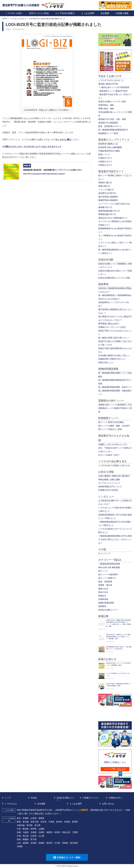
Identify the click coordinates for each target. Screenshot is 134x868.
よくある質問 (76, 804)
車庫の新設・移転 (106, 109)
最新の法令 (103, 589)
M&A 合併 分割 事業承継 (109, 567)
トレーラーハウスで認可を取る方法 (114, 204)
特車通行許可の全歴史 (108, 490)
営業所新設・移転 (106, 105)
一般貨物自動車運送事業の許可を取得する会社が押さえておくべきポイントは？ (115, 539)
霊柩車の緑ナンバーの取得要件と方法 (115, 405)
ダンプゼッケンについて (109, 483)
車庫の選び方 (104, 186)
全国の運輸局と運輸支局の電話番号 (114, 476)
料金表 (34, 798)
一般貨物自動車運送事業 (109, 564)
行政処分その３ (105, 165)
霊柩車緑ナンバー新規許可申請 (113, 91)
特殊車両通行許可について (110, 487)
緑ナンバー (103, 571)
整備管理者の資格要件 (108, 200)
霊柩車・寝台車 (105, 585)
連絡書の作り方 (105, 207)
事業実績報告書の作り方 (109, 211)
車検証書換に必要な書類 (109, 480)
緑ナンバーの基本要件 (108, 575)
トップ (8, 798)
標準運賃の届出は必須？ (109, 324)
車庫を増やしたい (106, 363)
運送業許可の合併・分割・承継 (112, 119)
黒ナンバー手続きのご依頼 (110, 429)
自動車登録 (103, 599)
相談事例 (102, 606)
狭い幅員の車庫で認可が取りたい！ (114, 338)
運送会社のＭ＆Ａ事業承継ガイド (113, 218)
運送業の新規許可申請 (108, 84)
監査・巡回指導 (105, 582)
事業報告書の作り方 (107, 214)
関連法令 (102, 596)
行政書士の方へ (115, 798)
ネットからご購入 (63, 140)
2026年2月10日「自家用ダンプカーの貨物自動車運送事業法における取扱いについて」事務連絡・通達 (118, 637)
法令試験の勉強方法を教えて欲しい (114, 355)
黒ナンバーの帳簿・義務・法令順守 (114, 426)
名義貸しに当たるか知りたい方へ (113, 444)
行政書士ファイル (91, 798)
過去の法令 (103, 592)
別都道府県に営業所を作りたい (112, 359)
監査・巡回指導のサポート (110, 126)
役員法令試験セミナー (108, 610)
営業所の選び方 (105, 183)
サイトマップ (104, 553)
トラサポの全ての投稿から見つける (114, 466)
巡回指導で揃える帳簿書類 (110, 147)
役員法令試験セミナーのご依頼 (112, 102)
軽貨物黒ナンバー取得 (108, 133)
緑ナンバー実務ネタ (107, 578)
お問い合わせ (108, 804)
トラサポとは (11, 804)
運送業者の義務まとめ (108, 144)
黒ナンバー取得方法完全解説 (111, 422)
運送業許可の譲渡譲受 (108, 123)
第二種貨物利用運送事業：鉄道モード (115, 387)
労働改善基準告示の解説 (109, 151)
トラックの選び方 (106, 190)
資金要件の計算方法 (107, 193)
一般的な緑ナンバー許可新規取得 (114, 87)
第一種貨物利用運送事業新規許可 (113, 130)
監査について (104, 154)
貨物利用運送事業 (106, 603)
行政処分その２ (105, 162)
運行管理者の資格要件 (108, 197)
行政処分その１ (105, 158)
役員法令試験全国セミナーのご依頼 (114, 278)
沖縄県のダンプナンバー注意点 (112, 327)
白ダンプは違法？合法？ (109, 455)
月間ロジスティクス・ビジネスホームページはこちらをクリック (33, 147)
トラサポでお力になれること (111, 80)
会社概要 (41, 804)
